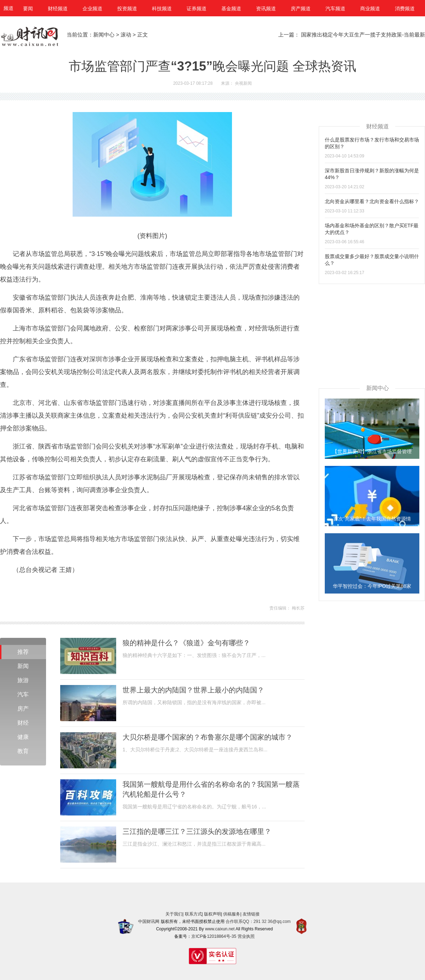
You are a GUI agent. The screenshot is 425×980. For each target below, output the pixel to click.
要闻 (28, 9)
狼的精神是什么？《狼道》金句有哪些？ (186, 643)
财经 (23, 723)
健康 (23, 737)
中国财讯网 (149, 921)
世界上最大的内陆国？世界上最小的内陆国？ (193, 690)
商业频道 (370, 9)
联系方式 (193, 914)
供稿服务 (232, 914)
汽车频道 (335, 9)
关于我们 (174, 914)
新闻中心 (104, 35)
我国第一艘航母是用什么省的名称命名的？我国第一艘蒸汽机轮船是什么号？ (211, 789)
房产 (23, 709)
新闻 (23, 666)
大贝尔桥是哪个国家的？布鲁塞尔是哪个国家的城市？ (208, 737)
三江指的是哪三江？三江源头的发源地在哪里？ (197, 831)
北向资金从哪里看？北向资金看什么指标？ (372, 201)
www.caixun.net (220, 929)
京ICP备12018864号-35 (214, 936)
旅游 (23, 680)
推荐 (23, 652)
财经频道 (58, 9)
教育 (23, 751)
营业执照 (246, 936)
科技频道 (162, 9)
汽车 (23, 694)
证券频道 (197, 9)
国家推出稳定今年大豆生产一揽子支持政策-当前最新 (363, 35)
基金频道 (231, 9)
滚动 (126, 35)
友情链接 (251, 914)
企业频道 (92, 9)
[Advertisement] (372, 328)
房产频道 (301, 9)
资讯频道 (266, 9)
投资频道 (127, 9)
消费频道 (405, 9)
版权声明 (212, 914)
